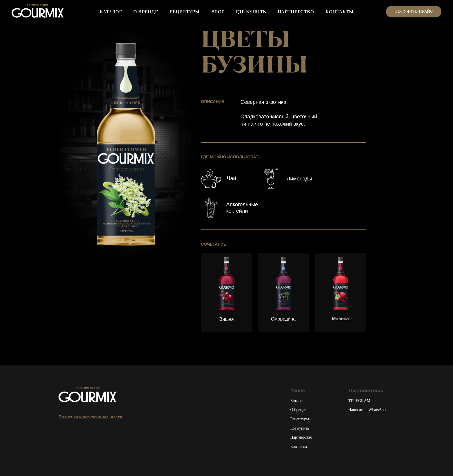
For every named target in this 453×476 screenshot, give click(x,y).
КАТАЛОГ (111, 12)
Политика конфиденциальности (90, 417)
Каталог (297, 401)
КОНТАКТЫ (339, 12)
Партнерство (301, 437)
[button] (414, 12)
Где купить (300, 428)
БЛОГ (218, 12)
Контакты (299, 447)
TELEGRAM (359, 401)
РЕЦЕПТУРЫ (185, 12)
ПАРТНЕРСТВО (296, 12)
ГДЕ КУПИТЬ (251, 12)
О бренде (298, 410)
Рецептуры (300, 419)
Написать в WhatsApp (367, 410)
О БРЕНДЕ (146, 12)
